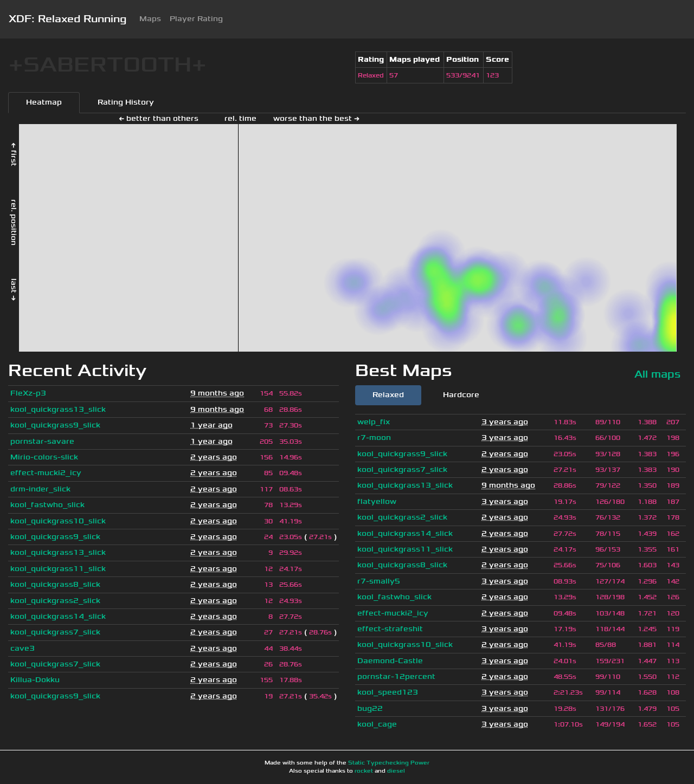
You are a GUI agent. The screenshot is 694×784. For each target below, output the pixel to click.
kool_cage (377, 724)
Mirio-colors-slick (44, 457)
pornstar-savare (42, 441)
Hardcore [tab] (461, 395)
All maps (657, 374)
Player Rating (196, 19)
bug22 (370, 708)
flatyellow (377, 501)
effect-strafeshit (390, 629)
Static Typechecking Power (389, 763)
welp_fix (374, 422)
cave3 (23, 648)
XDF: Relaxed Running (68, 19)
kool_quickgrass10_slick (58, 521)
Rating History (126, 102)
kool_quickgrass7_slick (55, 632)
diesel (396, 771)
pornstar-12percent (396, 676)
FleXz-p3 (28, 393)
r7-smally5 (379, 581)
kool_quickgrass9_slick (55, 425)
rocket (364, 771)
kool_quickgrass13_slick (58, 409)
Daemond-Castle (390, 661)
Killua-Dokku (35, 680)
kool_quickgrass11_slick (58, 569)
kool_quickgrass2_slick (55, 601)
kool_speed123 (388, 692)
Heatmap (44, 102)
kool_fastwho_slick (47, 505)
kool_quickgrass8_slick (55, 584)
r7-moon (374, 438)
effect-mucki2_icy (46, 473)
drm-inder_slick (40, 489)
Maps (150, 19)
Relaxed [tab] (388, 395)
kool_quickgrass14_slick (58, 616)
